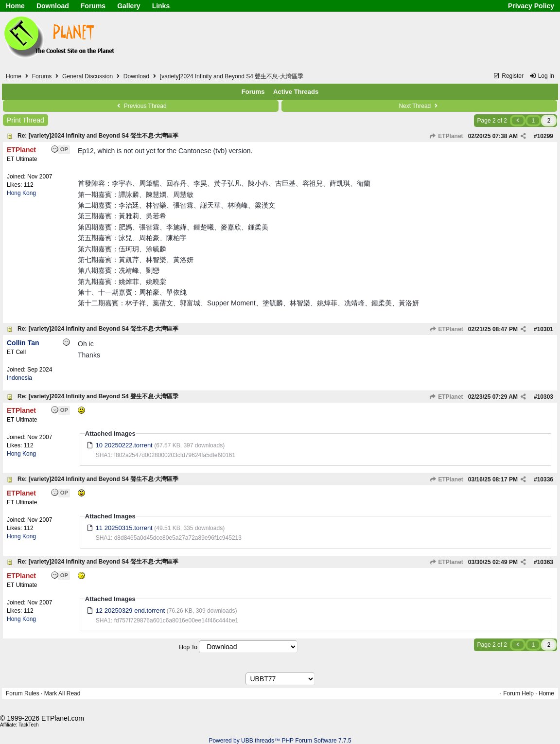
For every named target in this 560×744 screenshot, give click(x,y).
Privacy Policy (531, 6)
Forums (93, 6)
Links (161, 6)
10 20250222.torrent (124, 445)
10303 (545, 397)
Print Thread (26, 120)
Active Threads (296, 92)
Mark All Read (62, 693)
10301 (545, 329)
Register (508, 76)
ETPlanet (446, 136)
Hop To (188, 647)
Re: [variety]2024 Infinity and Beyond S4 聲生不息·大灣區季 (98, 136)
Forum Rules (23, 693)
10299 (545, 136)
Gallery (129, 6)
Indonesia (19, 378)
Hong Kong (21, 193)
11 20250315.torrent (124, 528)
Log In (542, 76)
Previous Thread (140, 106)
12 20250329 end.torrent (130, 611)
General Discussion (87, 76)
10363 (545, 562)
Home (15, 6)
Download (53, 6)
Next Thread (419, 106)
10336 (545, 479)
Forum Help (518, 693)
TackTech (29, 725)
